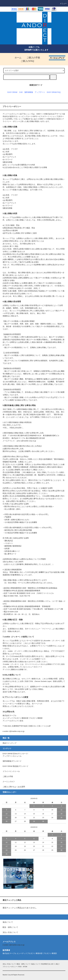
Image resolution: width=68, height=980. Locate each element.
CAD (21, 92)
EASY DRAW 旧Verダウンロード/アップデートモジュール (15, 755)
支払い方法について (9, 964)
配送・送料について (23, 964)
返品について (36, 964)
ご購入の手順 (32, 58)
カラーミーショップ (50, 116)
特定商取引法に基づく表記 (50, 964)
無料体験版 (29, 92)
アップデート (40, 92)
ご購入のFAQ (26, 61)
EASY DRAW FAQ (54, 92)
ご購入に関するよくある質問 (14, 787)
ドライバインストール (11, 771)
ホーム (16, 58)
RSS (20, 967)
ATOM (25, 967)
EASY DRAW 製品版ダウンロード (16, 766)
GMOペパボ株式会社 (44, 114)
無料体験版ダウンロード (12, 761)
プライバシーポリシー (10, 967)
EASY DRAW (12, 92)
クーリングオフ (9, 782)
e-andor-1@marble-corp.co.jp (14, 945)
